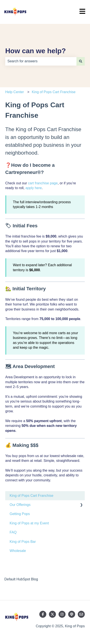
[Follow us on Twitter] (52, 614)
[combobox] (41, 61)
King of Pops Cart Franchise (54, 92)
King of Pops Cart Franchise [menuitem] (31, 496)
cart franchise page (43, 183)
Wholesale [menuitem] (18, 551)
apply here (34, 188)
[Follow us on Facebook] (43, 614)
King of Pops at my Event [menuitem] (29, 523)
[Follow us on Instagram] (62, 614)
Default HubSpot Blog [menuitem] (21, 579)
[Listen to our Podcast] (72, 614)
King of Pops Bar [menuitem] (23, 542)
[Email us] (81, 614)
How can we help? (35, 51)
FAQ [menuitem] (13, 532)
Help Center (15, 92)
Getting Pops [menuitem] (20, 514)
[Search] (81, 61)
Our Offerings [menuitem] (20, 505)
